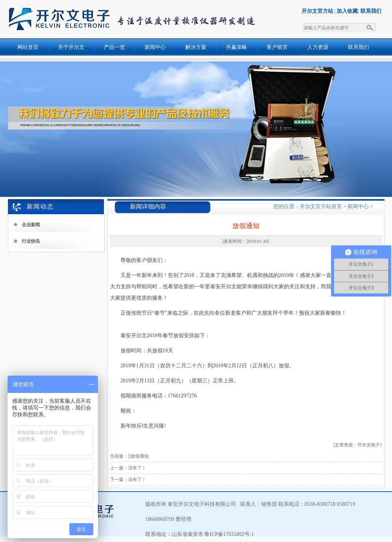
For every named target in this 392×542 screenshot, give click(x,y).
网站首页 (28, 47)
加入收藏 (347, 11)
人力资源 (318, 47)
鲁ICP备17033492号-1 (229, 534)
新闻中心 (155, 47)
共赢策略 (236, 47)
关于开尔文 (71, 47)
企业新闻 (31, 225)
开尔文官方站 (317, 11)
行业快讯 (31, 241)
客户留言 (277, 47)
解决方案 (196, 47)
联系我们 (371, 11)
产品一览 (114, 47)
